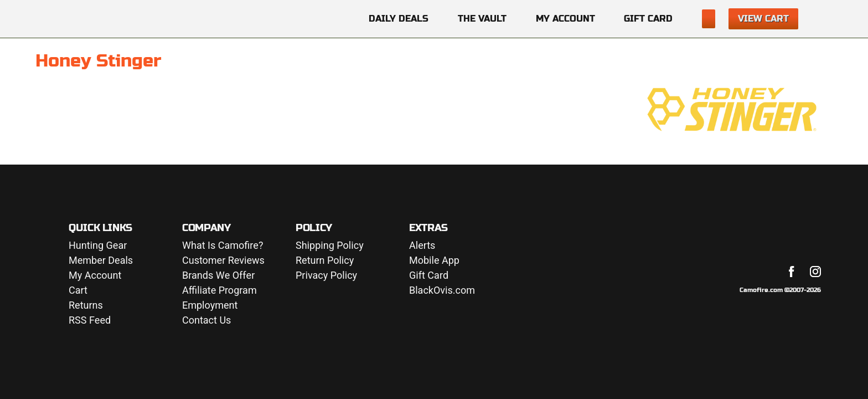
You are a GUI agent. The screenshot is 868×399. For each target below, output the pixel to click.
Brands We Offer (218, 276)
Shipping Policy (330, 246)
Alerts (422, 246)
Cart (78, 291)
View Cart (763, 19)
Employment (210, 306)
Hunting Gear (98, 246)
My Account (565, 19)
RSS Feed (90, 321)
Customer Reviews (223, 261)
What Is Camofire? (223, 246)
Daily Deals (399, 19)
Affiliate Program (219, 291)
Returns (86, 306)
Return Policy (325, 261)
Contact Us (206, 321)
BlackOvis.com (442, 291)
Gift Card (648, 19)
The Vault (482, 19)
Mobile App (434, 261)
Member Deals (101, 261)
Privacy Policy (326, 276)
